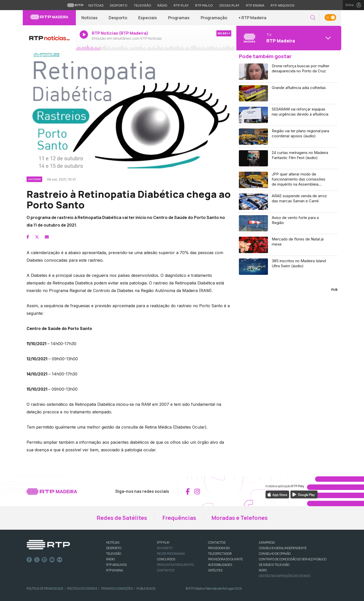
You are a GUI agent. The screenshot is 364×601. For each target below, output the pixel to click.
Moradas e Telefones (240, 518)
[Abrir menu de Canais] (288, 38)
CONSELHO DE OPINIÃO (275, 554)
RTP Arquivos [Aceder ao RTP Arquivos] (283, 5)
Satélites (215, 570)
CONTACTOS (217, 542)
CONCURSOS (166, 559)
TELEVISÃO (114, 554)
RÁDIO (110, 559)
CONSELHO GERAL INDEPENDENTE (283, 548)
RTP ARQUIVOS (116, 565)
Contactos (166, 570)
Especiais (148, 18)
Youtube (52, 560)
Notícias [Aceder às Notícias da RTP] (96, 5)
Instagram (44, 560)
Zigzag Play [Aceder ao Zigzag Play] (229, 5)
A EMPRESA (267, 542)
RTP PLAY (163, 542)
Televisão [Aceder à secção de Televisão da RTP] (142, 5)
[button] (313, 18)
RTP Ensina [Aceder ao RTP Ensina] (255, 5)
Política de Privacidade (45, 588)
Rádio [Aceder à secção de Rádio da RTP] (162, 5)
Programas (179, 18)
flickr (60, 560)
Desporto (118, 18)
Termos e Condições (117, 588)
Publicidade (146, 588)
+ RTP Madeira (252, 18)
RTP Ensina (115, 570)
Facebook (29, 560)
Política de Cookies (82, 588)
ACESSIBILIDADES (220, 565)
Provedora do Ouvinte (225, 559)
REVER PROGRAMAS (171, 554)
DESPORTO (114, 548)
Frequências (179, 518)
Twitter (37, 560)
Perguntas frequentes (175, 565)
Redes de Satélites (122, 518)
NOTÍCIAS (113, 542)
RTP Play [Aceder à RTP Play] (181, 5)
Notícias (89, 18)
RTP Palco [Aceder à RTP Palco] (204, 5)
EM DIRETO (165, 548)
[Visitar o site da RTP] (75, 5)
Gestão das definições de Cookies (285, 576)
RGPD (263, 570)
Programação (214, 18)
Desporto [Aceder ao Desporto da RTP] (119, 5)
